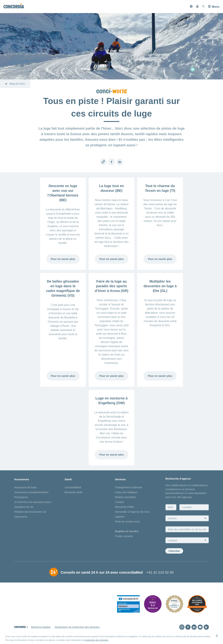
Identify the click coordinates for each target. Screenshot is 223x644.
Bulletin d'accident (125, 497)
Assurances (22, 479)
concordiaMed (73, 487)
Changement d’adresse (128, 487)
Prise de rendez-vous (127, 521)
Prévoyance (21, 497)
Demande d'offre (125, 507)
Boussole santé (74, 492)
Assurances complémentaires (31, 492)
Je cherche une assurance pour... (33, 502)
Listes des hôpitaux (126, 492)
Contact (120, 502)
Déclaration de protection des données (77, 627)
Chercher (174, 551)
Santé (68, 479)
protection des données (97, 640)
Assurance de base (25, 487)
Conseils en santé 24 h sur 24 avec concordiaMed (102, 572)
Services (120, 479)
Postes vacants (124, 536)
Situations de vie (24, 507)
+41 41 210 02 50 (160, 572)
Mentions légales (41, 627)
